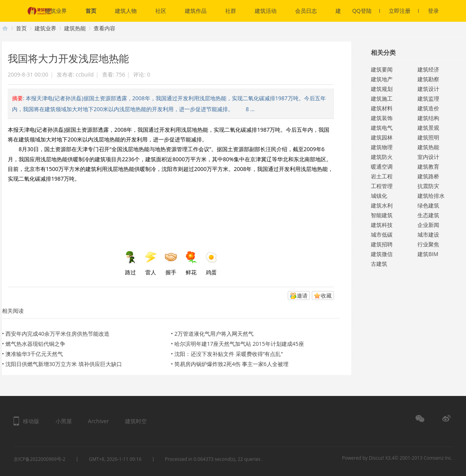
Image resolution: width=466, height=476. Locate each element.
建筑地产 (382, 79)
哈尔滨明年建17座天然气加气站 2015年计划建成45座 (239, 344)
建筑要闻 (382, 69)
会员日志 (306, 11)
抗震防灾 (428, 186)
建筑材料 (382, 108)
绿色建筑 (428, 205)
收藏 (326, 296)
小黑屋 (64, 421)
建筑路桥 (428, 176)
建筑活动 (266, 11)
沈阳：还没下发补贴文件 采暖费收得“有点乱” (229, 354)
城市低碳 (382, 235)
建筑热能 (75, 28)
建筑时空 (5, 28)
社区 (161, 11)
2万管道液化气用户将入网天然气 (214, 334)
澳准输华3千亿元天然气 (34, 354)
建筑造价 (428, 108)
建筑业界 (56, 11)
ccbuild (85, 74)
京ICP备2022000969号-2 (39, 459)
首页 (91, 11)
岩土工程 (382, 176)
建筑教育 (428, 167)
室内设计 (428, 157)
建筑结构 (428, 118)
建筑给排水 (431, 196)
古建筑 (379, 264)
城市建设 (428, 235)
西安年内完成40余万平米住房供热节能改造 (57, 334)
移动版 (31, 421)
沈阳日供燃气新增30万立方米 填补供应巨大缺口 (64, 364)
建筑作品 (196, 11)
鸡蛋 (211, 263)
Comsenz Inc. (438, 458)
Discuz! (376, 458)
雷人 (151, 263)
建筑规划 (382, 89)
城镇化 (379, 196)
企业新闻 (428, 225)
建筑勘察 (428, 79)
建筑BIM (428, 254)
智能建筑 (382, 215)
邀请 (302, 296)
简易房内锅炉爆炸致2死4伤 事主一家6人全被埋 (231, 364)
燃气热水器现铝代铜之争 (35, 344)
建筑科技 (382, 225)
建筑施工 (382, 99)
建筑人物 (126, 11)
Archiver (98, 421)
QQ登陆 (366, 11)
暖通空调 (382, 167)
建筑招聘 (382, 244)
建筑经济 (428, 69)
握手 (171, 263)
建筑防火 (382, 157)
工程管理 (382, 186)
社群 (231, 11)
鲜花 (191, 263)
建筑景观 (428, 128)
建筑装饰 (382, 118)
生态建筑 (428, 215)
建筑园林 (382, 137)
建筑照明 (428, 137)
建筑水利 (382, 205)
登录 (433, 11)
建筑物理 (382, 147)
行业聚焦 (428, 244)
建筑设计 (428, 89)
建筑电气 (382, 128)
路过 (130, 263)
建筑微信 (382, 254)
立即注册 (404, 11)
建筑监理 (428, 99)
